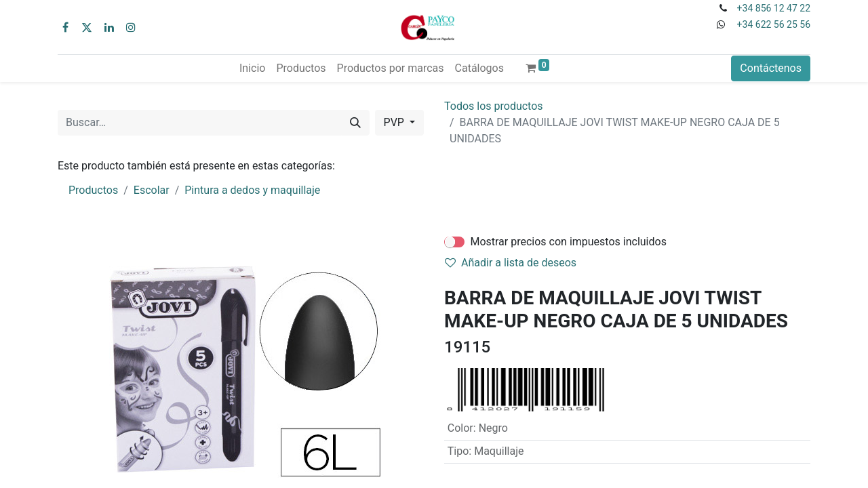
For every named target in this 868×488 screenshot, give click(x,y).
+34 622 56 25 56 (774, 24)
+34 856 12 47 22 (774, 8)
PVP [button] (395, 122)
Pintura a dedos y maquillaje (252, 190)
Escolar (152, 190)
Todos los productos (494, 106)
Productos (93, 190)
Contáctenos (771, 68)
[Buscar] (355, 123)
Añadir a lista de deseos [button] (511, 263)
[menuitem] (252, 68)
